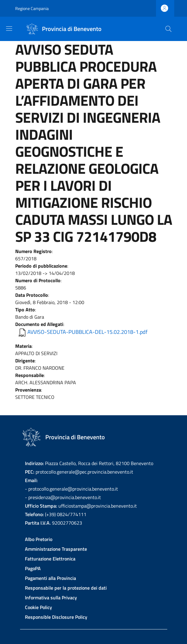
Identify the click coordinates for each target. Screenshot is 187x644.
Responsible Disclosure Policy (56, 617)
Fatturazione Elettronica (50, 559)
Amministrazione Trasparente (56, 549)
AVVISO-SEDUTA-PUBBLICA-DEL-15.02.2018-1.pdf (87, 332)
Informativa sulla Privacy (51, 598)
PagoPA (33, 568)
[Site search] (168, 29)
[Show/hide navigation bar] (9, 29)
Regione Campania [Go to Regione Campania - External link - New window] (32, 8)
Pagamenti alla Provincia (50, 578)
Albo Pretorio (39, 539)
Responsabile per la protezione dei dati (66, 588)
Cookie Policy (38, 607)
